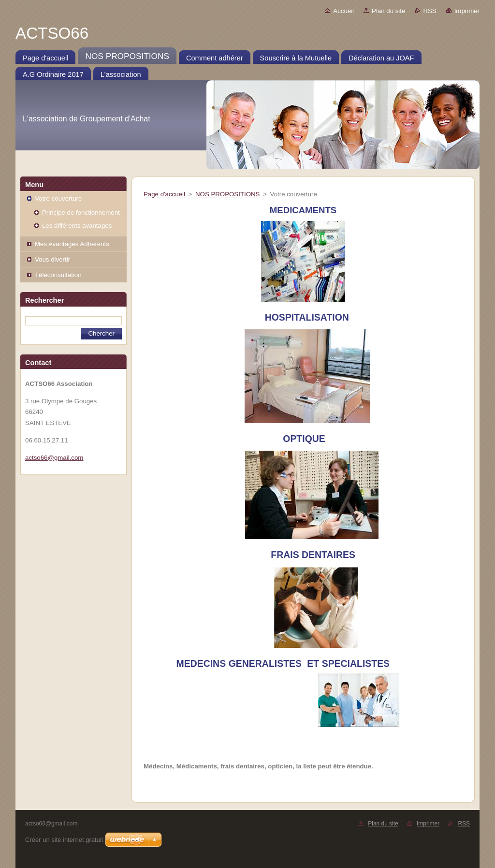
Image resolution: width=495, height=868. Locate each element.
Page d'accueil (164, 194)
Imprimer (467, 11)
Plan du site (388, 11)
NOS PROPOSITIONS (227, 194)
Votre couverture (58, 199)
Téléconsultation (58, 275)
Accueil (343, 11)
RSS (429, 11)
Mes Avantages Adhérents (72, 244)
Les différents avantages (77, 226)
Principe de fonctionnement (81, 213)
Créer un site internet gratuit (64, 840)
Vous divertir (52, 259)
